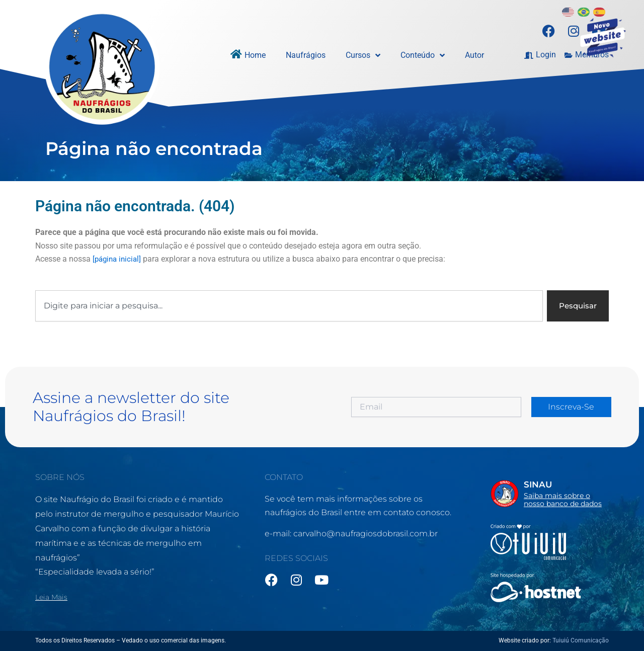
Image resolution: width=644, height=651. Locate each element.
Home (255, 55)
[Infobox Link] (550, 493)
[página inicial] (118, 259)
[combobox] (288, 306)
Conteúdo (423, 55)
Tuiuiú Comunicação (581, 640)
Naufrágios (306, 55)
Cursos (363, 55)
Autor (474, 55)
